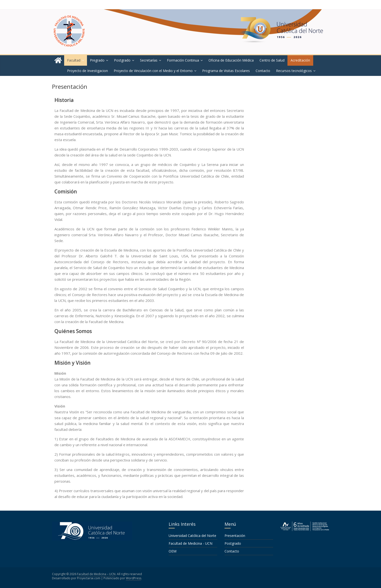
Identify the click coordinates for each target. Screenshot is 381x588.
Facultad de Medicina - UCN (190, 543)
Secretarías (149, 60)
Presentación (235, 536)
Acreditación (300, 60)
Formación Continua (183, 60)
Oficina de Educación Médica (231, 60)
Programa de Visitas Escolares (226, 71)
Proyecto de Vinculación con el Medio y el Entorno (153, 71)
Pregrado (97, 60)
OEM (173, 551)
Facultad (74, 60)
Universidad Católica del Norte (192, 536)
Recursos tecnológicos (294, 71)
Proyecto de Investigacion (87, 71)
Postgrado (122, 60)
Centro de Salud (272, 60)
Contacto (263, 71)
